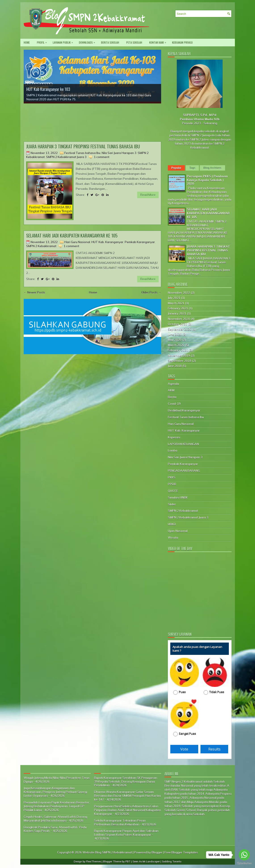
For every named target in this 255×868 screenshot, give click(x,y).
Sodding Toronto (172, 862)
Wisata (173, 538)
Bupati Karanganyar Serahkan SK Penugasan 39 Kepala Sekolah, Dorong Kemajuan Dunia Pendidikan (126, 782)
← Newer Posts (34, 292)
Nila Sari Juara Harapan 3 (119, 153)
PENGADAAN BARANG (184, 471)
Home (27, 42)
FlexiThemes (94, 862)
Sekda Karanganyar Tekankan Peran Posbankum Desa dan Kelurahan (120, 822)
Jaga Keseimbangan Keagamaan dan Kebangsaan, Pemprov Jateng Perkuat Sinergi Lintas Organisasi (55, 792)
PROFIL (43, 42)
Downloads (88, 42)
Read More (148, 195)
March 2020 (176, 345)
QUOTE (173, 491)
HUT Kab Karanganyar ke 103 (48, 89)
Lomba (173, 450)
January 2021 (177, 313)
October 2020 (177, 324)
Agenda (173, 384)
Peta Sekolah (134, 42)
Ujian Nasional (178, 531)
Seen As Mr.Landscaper (146, 862)
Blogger (157, 852)
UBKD (172, 524)
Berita (172, 397)
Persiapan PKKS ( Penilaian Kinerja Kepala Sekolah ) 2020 (207, 180)
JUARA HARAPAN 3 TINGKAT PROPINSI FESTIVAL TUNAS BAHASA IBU (83, 146)
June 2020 (175, 334)
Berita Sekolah (110, 42)
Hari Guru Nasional (77, 242)
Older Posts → (151, 292)
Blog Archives (212, 168)
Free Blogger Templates (181, 852)
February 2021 (178, 308)
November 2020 (179, 319)
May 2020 (175, 340)
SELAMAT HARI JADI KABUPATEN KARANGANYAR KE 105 (72, 236)
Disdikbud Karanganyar (184, 410)
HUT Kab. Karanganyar (107, 242)
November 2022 (179, 293)
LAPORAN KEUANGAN (183, 444)
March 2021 (176, 303)
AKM (171, 390)
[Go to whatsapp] (244, 855)
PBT (128, 862)
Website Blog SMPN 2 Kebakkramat (107, 852)
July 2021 (174, 298)
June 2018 (175, 366)
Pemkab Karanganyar (140, 242)
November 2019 (179, 356)
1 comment (102, 157)
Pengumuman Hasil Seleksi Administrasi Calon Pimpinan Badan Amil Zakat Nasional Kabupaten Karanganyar (127, 810)
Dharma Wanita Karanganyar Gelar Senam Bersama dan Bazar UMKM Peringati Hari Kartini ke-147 (127, 796)
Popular (176, 168)
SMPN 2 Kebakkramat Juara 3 (66, 157)
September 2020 (180, 329)
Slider (172, 504)
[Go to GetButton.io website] (244, 863)
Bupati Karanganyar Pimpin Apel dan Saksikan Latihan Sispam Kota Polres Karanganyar (126, 833)
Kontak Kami (159, 42)
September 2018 (180, 361)
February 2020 (178, 350)
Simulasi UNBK (178, 497)
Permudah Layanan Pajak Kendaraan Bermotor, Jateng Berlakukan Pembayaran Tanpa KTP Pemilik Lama (57, 806)
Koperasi (174, 437)
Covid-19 (174, 404)
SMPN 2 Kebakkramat (41, 246)
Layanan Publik (64, 42)
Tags (192, 168)
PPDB (172, 484)
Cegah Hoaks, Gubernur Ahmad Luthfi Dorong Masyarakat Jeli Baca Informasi (55, 819)
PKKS (172, 477)
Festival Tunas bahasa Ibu (82, 153)
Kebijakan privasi (182, 42)
